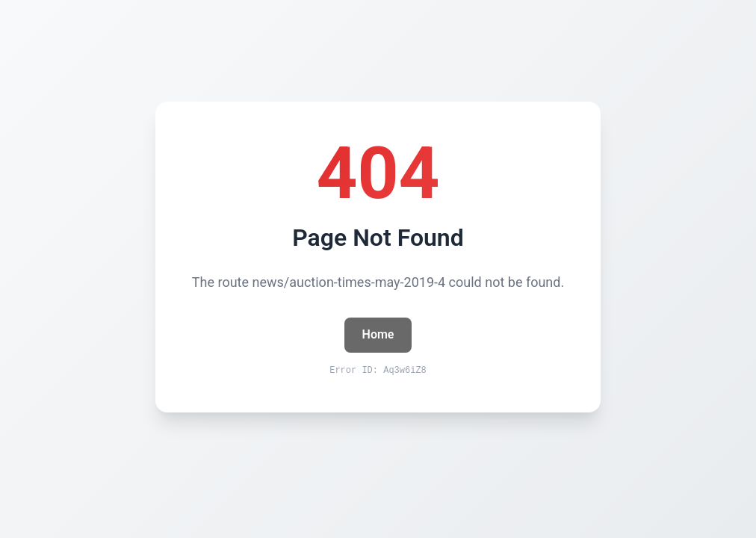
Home (378, 334)
